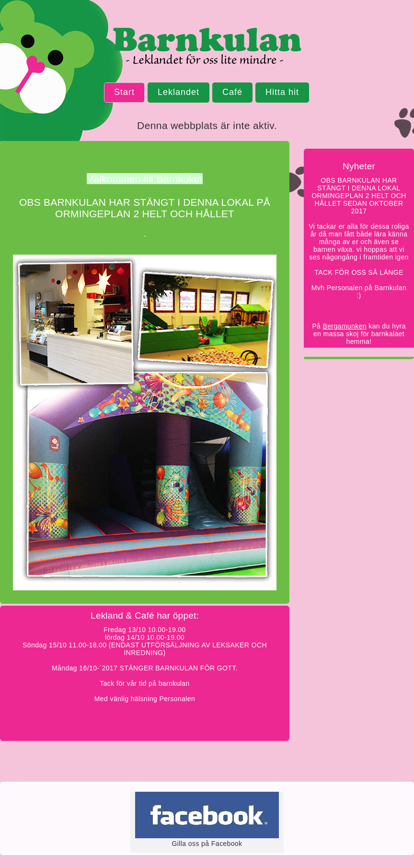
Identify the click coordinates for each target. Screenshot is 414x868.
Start (124, 92)
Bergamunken (345, 326)
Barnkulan (207, 48)
